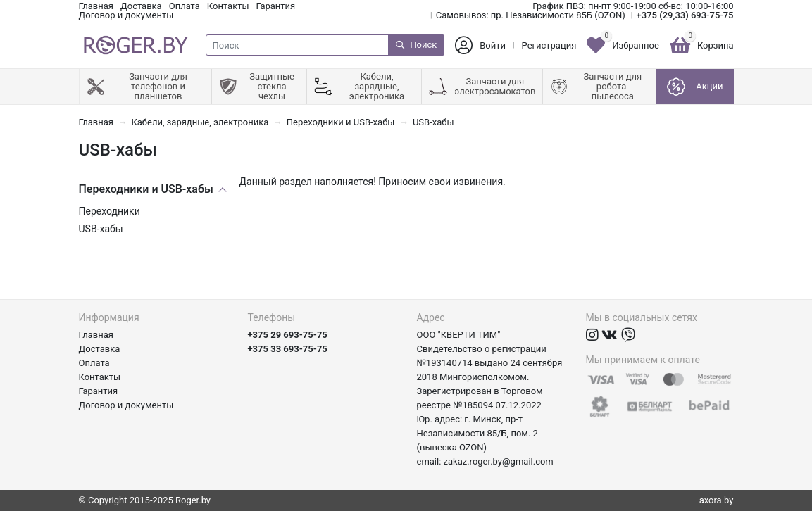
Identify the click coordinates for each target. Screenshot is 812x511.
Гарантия (276, 6)
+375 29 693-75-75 (288, 335)
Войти (493, 45)
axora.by (717, 500)
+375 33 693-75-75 (288, 349)
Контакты (228, 6)
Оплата (185, 6)
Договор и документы (126, 15)
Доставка (141, 6)
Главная (96, 6)
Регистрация (549, 45)
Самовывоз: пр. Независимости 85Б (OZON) (531, 15)
